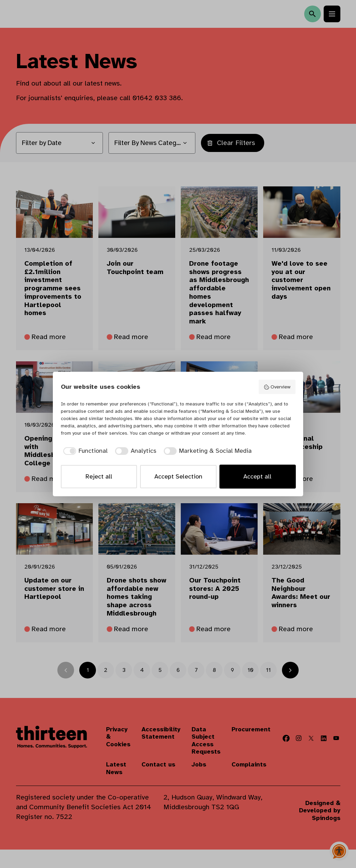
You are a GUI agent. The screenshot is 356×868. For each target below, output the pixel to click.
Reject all (99, 476)
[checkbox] (84, 451)
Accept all (257, 476)
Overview (277, 387)
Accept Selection (178, 476)
